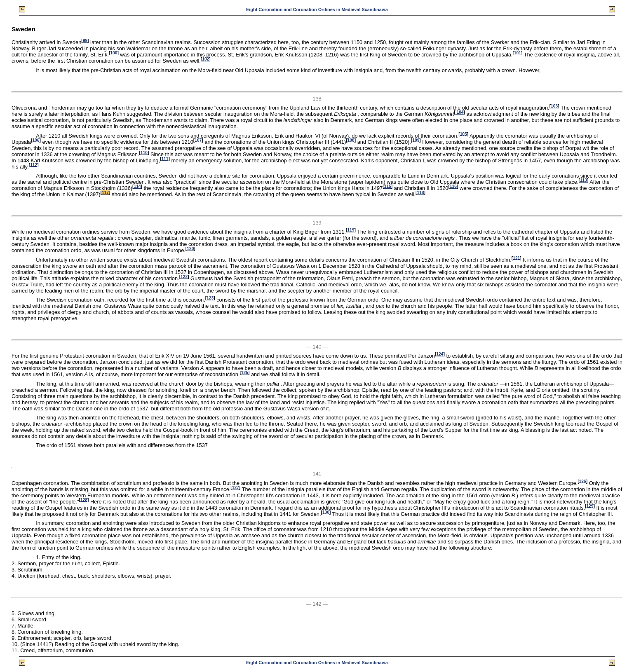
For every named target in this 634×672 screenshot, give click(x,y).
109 (416, 140)
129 (590, 506)
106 (36, 140)
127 (236, 487)
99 (85, 41)
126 (583, 481)
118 (420, 193)
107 (198, 140)
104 (460, 112)
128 (84, 500)
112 (34, 165)
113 (584, 180)
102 (205, 59)
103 (554, 106)
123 (210, 298)
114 (137, 186)
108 (351, 140)
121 (516, 258)
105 (464, 134)
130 (326, 512)
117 (105, 193)
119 (351, 230)
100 (114, 53)
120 (190, 249)
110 (144, 152)
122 (184, 276)
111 (165, 158)
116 (453, 186)
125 (245, 373)
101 (518, 53)
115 (388, 186)
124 (440, 354)
